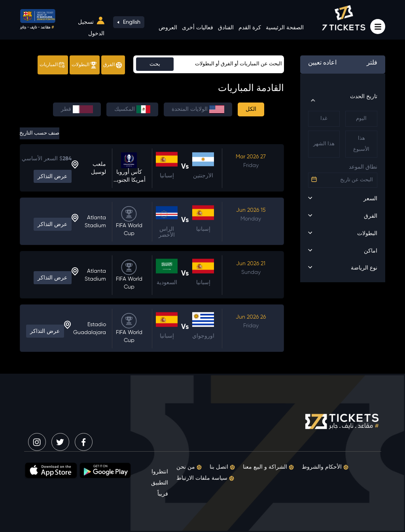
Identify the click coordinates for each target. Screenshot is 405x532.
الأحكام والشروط (325, 467)
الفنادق (226, 28)
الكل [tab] (251, 109)
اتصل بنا (222, 467)
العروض (168, 28)
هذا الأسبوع (361, 144)
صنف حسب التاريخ (40, 133)
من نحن (189, 467)
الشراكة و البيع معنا (268, 467)
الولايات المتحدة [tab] (198, 109)
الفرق (113, 65)
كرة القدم (250, 28)
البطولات (84, 65)
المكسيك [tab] (132, 109)
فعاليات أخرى (198, 28)
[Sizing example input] (209, 64)
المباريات (52, 65)
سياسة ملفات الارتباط (205, 478)
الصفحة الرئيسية (285, 28)
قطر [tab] (77, 109)
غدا (324, 119)
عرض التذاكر (52, 177)
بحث (155, 64)
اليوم (361, 119)
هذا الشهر (324, 144)
